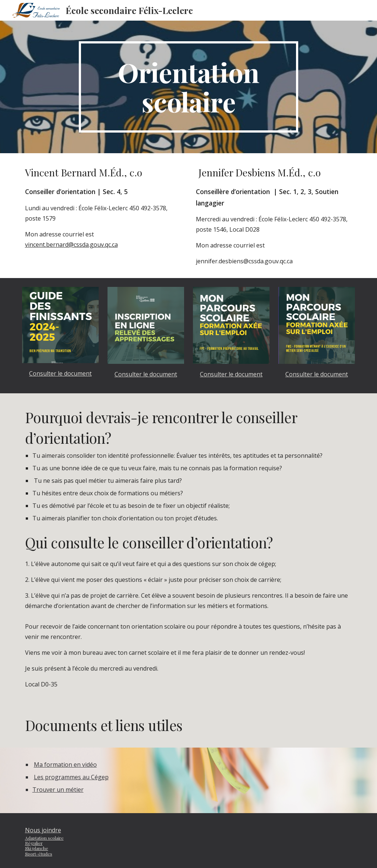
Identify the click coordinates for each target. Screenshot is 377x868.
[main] (188, 87)
